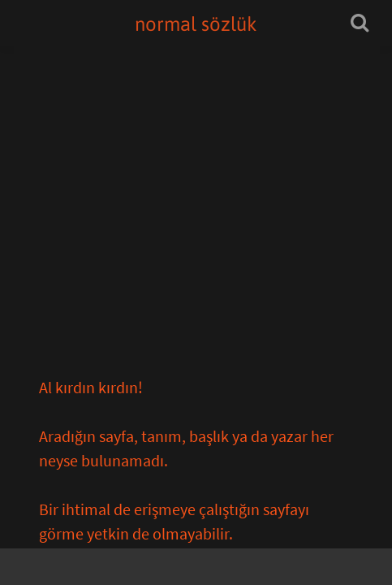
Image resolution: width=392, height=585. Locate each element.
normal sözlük (196, 24)
